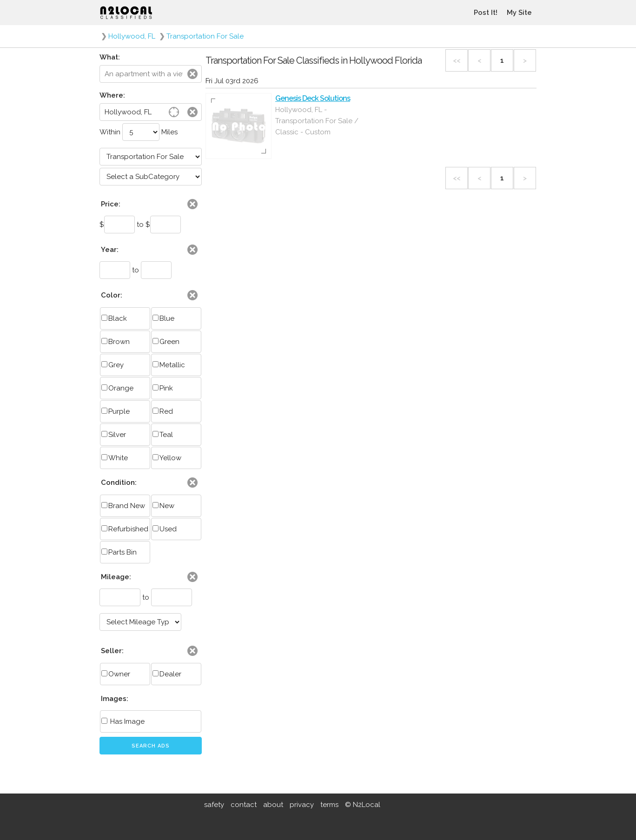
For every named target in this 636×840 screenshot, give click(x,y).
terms (329, 805)
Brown (116, 342)
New (163, 506)
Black (114, 318)
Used (165, 529)
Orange (117, 388)
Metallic (169, 365)
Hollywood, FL (132, 36)
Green (166, 342)
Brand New (123, 506)
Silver (114, 435)
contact (244, 805)
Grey (113, 365)
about (273, 805)
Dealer (167, 674)
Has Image (123, 721)
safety (214, 805)
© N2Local (363, 805)
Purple (116, 411)
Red (163, 411)
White (115, 458)
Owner (116, 674)
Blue (163, 318)
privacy (302, 805)
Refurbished (125, 529)
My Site (519, 13)
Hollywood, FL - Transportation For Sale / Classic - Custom (317, 121)
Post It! (486, 13)
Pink (163, 388)
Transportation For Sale (205, 36)
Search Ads (151, 746)
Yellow (167, 458)
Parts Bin (119, 552)
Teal (163, 435)
